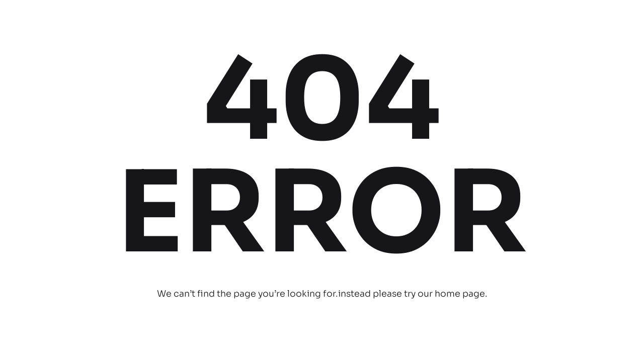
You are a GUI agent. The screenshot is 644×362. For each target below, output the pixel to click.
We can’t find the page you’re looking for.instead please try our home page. (322, 294)
